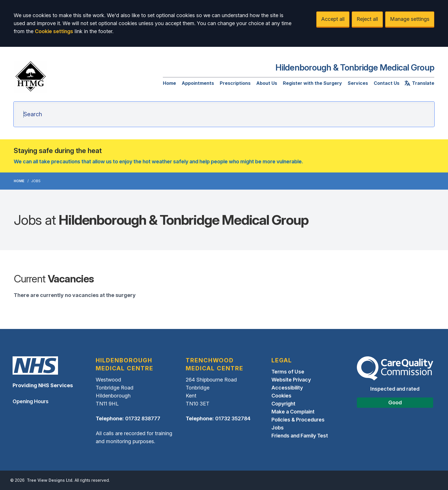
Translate (419, 83)
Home (169, 83)
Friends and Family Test (300, 436)
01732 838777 (143, 418)
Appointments (198, 83)
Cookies (281, 396)
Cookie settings (54, 31)
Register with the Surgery (312, 83)
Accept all (333, 19)
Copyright (283, 404)
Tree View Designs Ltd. (50, 480)
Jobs (278, 428)
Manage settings (410, 19)
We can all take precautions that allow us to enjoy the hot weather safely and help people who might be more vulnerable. (158, 161)
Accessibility (287, 388)
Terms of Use (288, 372)
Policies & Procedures (298, 420)
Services (358, 83)
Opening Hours (31, 401)
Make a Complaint (293, 412)
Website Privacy (291, 380)
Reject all (367, 19)
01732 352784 (233, 418)
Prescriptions (235, 83)
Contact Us (387, 83)
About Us (267, 83)
